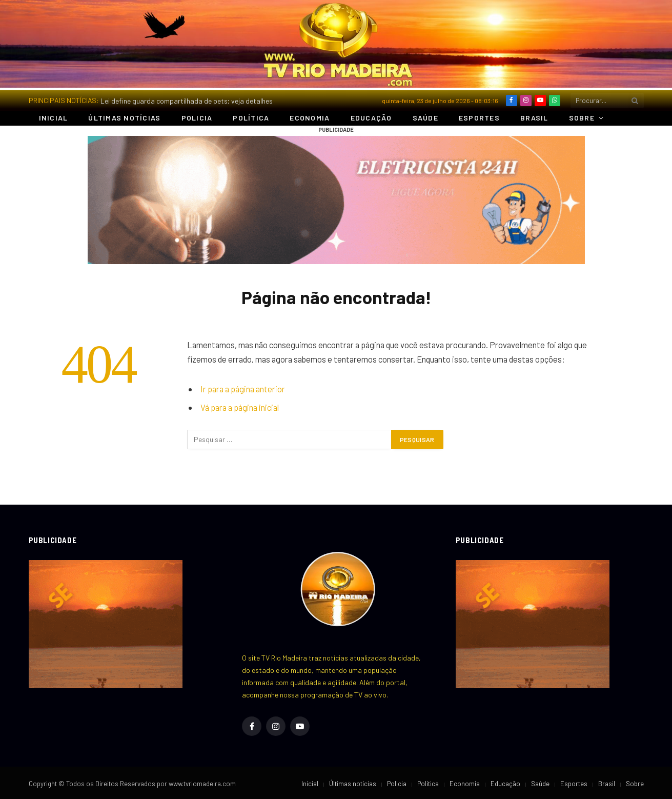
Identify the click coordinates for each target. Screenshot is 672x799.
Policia (197, 118)
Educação (371, 118)
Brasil (534, 118)
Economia (310, 118)
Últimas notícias (124, 118)
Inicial (54, 118)
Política (251, 118)
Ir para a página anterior (243, 389)
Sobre (582, 118)
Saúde (425, 118)
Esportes (479, 118)
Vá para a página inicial (240, 407)
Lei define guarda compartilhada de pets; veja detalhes (187, 101)
